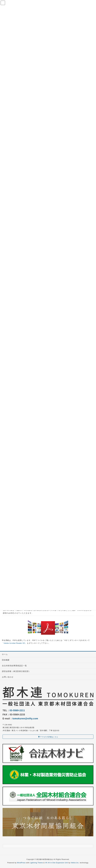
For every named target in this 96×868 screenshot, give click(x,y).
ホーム (5, 654)
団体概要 (6, 660)
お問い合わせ (8, 677)
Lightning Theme (36, 863)
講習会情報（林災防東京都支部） (16, 671)
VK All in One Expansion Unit (56, 863)
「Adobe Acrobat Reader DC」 (14, 643)
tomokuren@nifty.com (25, 719)
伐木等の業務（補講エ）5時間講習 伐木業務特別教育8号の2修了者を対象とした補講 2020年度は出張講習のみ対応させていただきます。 (47, 612)
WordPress (21, 863)
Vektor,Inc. (75, 863)
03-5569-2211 (17, 710)
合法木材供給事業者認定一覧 (14, 666)
